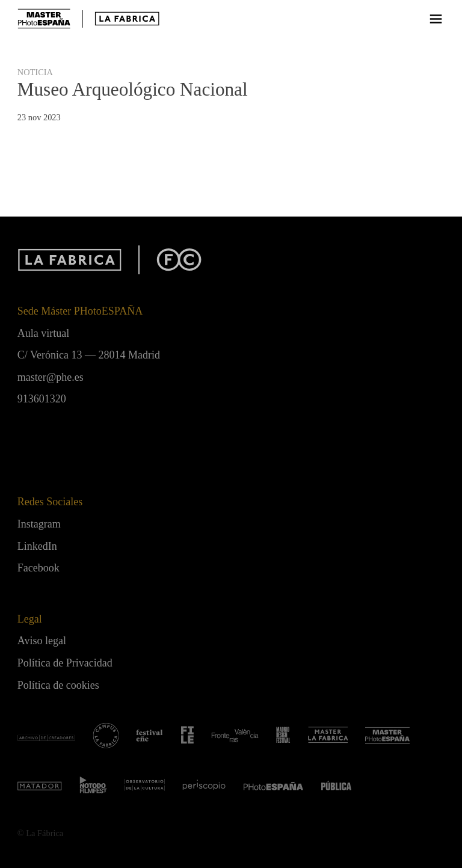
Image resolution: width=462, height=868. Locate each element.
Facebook (38, 568)
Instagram (39, 524)
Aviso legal (42, 641)
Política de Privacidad (65, 663)
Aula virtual (43, 333)
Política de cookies (58, 685)
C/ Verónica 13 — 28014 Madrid (89, 355)
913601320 (42, 399)
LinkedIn (37, 546)
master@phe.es (51, 377)
